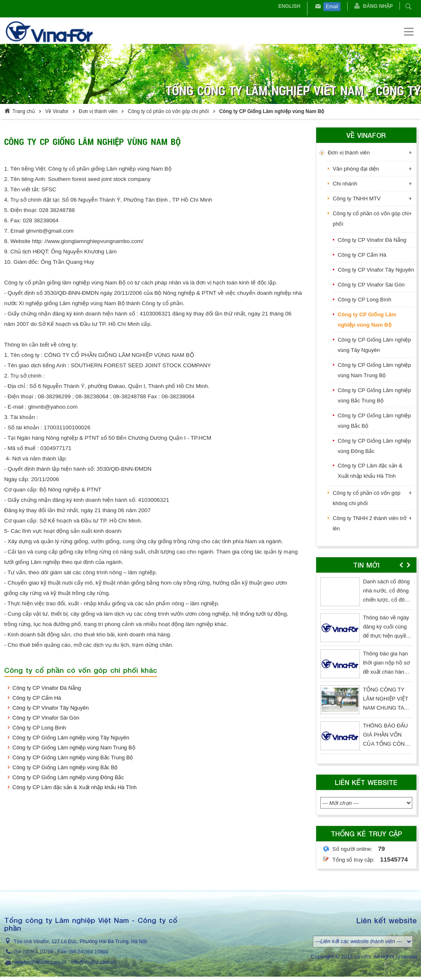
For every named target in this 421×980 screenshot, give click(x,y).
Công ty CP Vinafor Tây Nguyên (51, 708)
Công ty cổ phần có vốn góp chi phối (168, 111)
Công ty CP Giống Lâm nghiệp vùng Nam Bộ (272, 111)
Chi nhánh (345, 184)
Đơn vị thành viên (98, 111)
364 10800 (96, 952)
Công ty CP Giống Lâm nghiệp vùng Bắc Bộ (65, 767)
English (289, 6)
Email (332, 7)
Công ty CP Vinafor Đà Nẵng (47, 688)
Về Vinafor (57, 111)
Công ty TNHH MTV (357, 199)
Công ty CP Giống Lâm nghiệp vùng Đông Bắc (68, 777)
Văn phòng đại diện (356, 169)
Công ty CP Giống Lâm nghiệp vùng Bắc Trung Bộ (73, 757)
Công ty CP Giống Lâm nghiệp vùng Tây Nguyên (71, 738)
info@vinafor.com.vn (93, 962)
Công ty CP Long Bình (39, 728)
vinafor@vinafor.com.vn (41, 962)
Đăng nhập (378, 6)
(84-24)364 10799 (33, 952)
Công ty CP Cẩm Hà (37, 698)
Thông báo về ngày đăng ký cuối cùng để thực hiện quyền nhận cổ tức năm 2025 (386, 636)
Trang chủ (24, 111)
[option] (366, 667)
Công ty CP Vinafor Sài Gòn (46, 718)
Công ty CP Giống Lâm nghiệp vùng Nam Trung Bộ (74, 748)
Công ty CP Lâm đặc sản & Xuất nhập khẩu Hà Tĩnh (75, 787)
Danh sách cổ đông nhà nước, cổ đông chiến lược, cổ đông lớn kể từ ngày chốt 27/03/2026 (387, 600)
